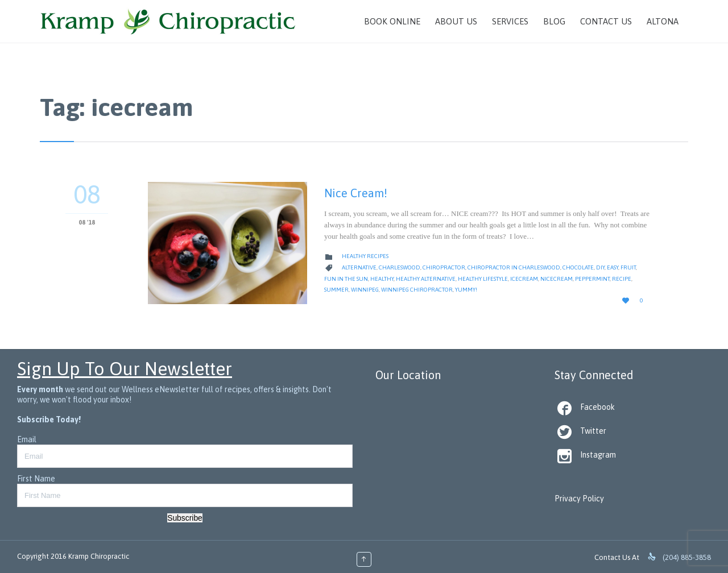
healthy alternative (426, 279)
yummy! (466, 290)
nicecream (557, 279)
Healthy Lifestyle (483, 279)
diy (600, 267)
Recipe (622, 279)
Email (27, 439)
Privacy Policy (579, 499)
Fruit (628, 267)
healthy (382, 279)
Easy (613, 267)
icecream (524, 279)
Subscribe (185, 518)
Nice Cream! (356, 193)
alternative (359, 267)
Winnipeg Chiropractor (417, 290)
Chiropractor (444, 267)
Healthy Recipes (365, 256)
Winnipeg (365, 290)
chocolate (578, 267)
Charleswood (400, 267)
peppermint (592, 279)
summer (336, 290)
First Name (36, 479)
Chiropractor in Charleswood (514, 267)
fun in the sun (346, 279)
